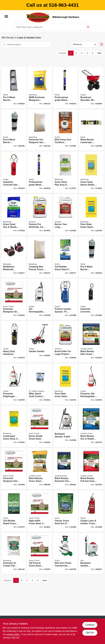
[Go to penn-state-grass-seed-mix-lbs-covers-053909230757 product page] (91, 215)
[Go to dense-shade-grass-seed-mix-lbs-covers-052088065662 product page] (40, 426)
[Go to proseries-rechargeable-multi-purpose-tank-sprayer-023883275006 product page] (91, 384)
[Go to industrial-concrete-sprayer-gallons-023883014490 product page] (91, 299)
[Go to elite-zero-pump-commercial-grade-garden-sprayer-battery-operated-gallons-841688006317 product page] (65, 554)
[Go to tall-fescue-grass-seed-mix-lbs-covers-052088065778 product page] (40, 554)
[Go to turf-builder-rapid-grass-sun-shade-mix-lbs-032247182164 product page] (14, 511)
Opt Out (90, 633)
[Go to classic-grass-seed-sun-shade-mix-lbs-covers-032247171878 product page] (65, 511)
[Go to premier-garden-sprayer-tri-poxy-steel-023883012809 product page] (65, 299)
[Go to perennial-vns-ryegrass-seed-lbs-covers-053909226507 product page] (40, 130)
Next (99, 53)
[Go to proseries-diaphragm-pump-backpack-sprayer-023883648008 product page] (14, 384)
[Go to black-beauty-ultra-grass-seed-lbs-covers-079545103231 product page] (91, 342)
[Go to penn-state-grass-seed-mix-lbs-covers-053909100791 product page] (65, 384)
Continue (90, 625)
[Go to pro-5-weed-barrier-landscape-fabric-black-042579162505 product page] (14, 88)
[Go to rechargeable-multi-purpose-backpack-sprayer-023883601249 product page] (40, 299)
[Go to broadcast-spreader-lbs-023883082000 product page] (91, 88)
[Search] (88, 27)
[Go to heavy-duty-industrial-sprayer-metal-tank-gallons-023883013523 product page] (14, 342)
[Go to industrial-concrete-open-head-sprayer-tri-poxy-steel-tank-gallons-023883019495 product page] (14, 172)
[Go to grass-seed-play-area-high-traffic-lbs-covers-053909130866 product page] (65, 172)
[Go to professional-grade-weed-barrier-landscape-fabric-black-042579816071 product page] (65, 88)
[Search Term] (52, 27)
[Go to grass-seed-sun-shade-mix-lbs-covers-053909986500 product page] (14, 215)
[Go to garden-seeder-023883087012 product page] (40, 342)
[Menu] (6, 16)
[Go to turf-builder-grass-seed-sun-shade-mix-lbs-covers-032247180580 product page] (65, 257)
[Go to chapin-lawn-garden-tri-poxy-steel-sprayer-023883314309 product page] (91, 511)
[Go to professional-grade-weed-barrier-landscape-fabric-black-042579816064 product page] (40, 172)
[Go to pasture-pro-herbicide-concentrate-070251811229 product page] (40, 215)
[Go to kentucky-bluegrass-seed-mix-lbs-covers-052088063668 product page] (14, 299)
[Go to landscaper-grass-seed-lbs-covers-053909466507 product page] (14, 426)
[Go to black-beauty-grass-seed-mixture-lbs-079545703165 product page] (40, 469)
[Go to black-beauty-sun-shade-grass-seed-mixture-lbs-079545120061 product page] (91, 426)
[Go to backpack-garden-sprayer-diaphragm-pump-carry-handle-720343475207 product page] (91, 554)
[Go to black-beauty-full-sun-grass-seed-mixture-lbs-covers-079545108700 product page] (91, 469)
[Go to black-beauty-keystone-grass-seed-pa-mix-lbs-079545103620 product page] (65, 469)
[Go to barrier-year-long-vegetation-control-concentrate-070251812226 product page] (65, 215)
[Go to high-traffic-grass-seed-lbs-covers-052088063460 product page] (40, 511)
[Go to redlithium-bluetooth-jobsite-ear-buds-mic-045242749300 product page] (14, 257)
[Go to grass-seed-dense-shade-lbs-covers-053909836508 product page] (91, 172)
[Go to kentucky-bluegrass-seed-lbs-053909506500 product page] (40, 88)
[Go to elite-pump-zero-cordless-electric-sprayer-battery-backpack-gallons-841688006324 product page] (65, 130)
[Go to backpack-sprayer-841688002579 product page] (65, 426)
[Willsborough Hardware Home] (38, 17)
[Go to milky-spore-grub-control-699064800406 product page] (40, 384)
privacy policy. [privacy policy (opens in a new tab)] (13, 634)
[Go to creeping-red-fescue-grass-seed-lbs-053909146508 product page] (40, 257)
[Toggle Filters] (102, 44)
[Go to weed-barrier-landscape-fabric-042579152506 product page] (91, 130)
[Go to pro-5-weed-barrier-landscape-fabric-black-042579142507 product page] (14, 130)
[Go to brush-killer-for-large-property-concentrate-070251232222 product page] (65, 342)
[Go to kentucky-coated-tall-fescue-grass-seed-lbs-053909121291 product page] (14, 554)
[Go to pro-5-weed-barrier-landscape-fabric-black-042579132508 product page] (91, 257)
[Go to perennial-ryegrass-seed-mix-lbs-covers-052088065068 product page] (14, 469)
